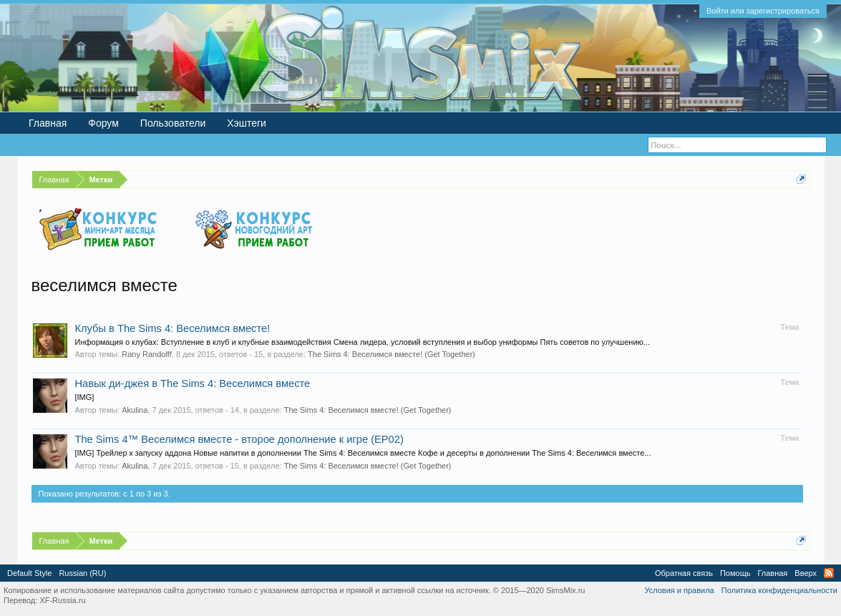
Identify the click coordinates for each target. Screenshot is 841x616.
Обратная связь (684, 573)
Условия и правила (679, 590)
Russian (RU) (82, 573)
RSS (829, 573)
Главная (48, 123)
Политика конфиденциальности (779, 590)
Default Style (29, 573)
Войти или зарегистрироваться (763, 11)
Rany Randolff (147, 354)
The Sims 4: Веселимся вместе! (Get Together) (392, 354)
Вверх (806, 573)
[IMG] (85, 397)
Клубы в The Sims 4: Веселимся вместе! (173, 328)
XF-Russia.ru (62, 600)
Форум (103, 123)
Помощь (735, 573)
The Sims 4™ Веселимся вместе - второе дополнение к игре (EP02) (239, 439)
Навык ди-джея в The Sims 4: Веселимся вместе (193, 383)
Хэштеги (247, 123)
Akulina (135, 410)
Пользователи (173, 123)
